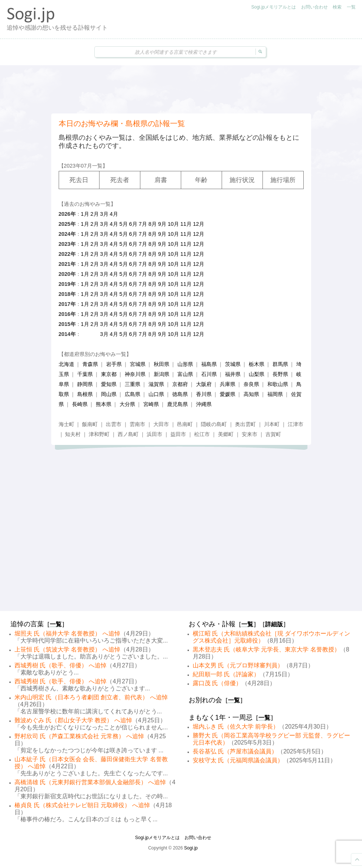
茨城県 (233, 364)
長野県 (280, 374)
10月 (173, 224)
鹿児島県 (177, 404)
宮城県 (138, 364)
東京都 (109, 374)
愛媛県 (228, 394)
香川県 (204, 394)
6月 (133, 224)
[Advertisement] (181, 89)
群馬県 (280, 364)
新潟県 (162, 374)
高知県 (251, 394)
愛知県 (109, 384)
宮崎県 (151, 404)
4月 (114, 214)
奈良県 (251, 384)
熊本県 (104, 404)
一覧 (351, 7)
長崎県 (80, 404)
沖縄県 (204, 404)
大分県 (127, 404)
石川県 (209, 374)
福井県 (233, 374)
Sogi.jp (191, 848)
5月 (124, 224)
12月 (199, 224)
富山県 (185, 374)
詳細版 (274, 624)
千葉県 (85, 374)
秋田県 (162, 364)
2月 (95, 214)
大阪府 (204, 384)
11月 (186, 224)
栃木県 (257, 364)
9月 (162, 224)
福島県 (209, 364)
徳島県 (180, 394)
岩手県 (114, 364)
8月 (153, 224)
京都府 (180, 384)
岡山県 (109, 394)
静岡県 (85, 384)
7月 (143, 224)
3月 (104, 214)
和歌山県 (278, 384)
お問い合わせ (314, 7)
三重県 (133, 384)
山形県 (185, 364)
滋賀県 (156, 384)
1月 (85, 214)
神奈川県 (135, 374)
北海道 (66, 364)
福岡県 (275, 394)
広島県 (133, 394)
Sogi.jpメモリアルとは (274, 7)
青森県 (90, 364)
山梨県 (257, 374)
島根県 (85, 394)
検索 (337, 7)
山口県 (156, 394)
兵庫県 (228, 384)
